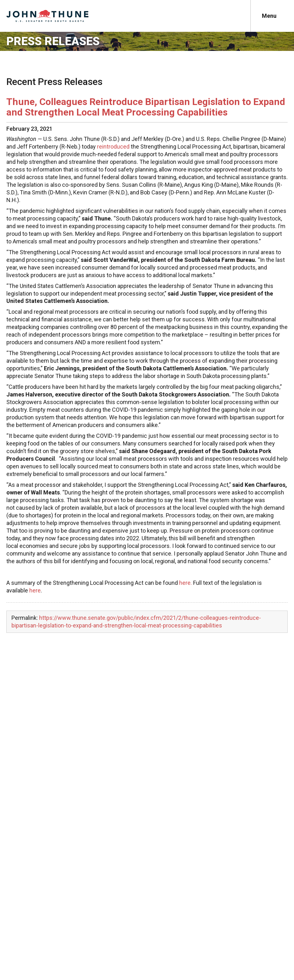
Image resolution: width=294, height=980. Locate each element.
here (35, 590)
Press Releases (53, 41)
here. (185, 583)
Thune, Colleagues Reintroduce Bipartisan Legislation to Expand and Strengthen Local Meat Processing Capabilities (146, 107)
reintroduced (113, 147)
